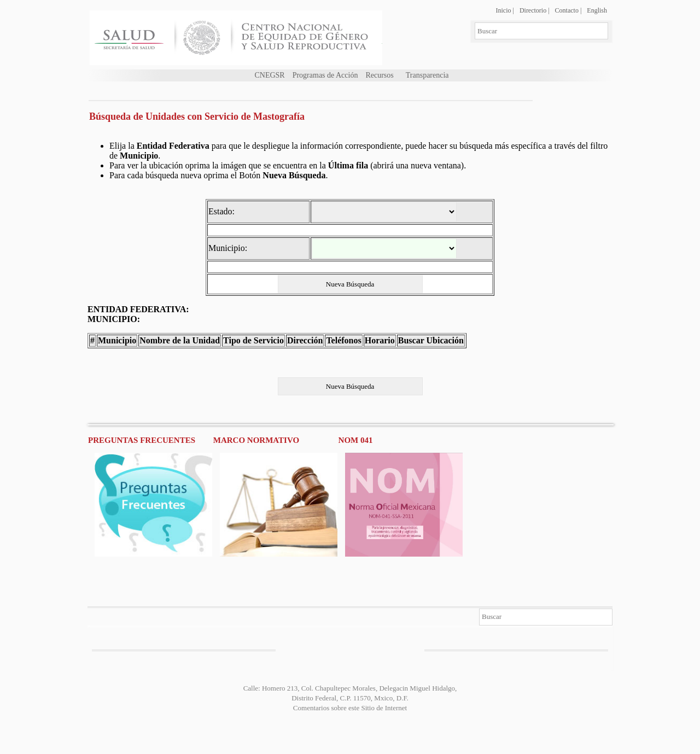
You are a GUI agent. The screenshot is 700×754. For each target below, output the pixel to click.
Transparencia (427, 75)
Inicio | (504, 10)
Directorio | (535, 10)
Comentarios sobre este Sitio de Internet (350, 708)
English (597, 10)
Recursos (379, 75)
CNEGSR (269, 75)
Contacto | (568, 10)
